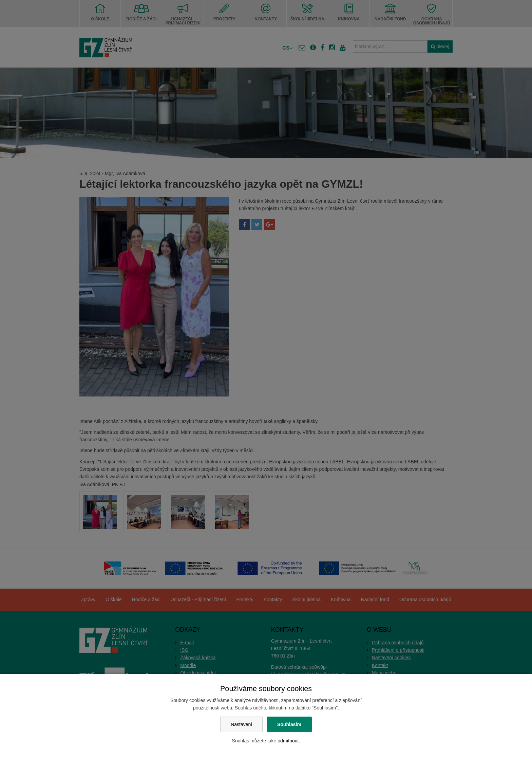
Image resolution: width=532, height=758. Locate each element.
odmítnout (288, 741)
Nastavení (241, 724)
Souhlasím (289, 724)
